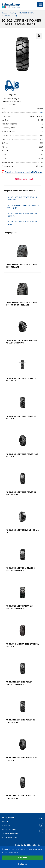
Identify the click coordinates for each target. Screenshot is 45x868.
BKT (41, 112)
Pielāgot (22, 864)
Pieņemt (23, 858)
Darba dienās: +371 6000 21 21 (27, 845)
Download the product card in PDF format (24, 172)
